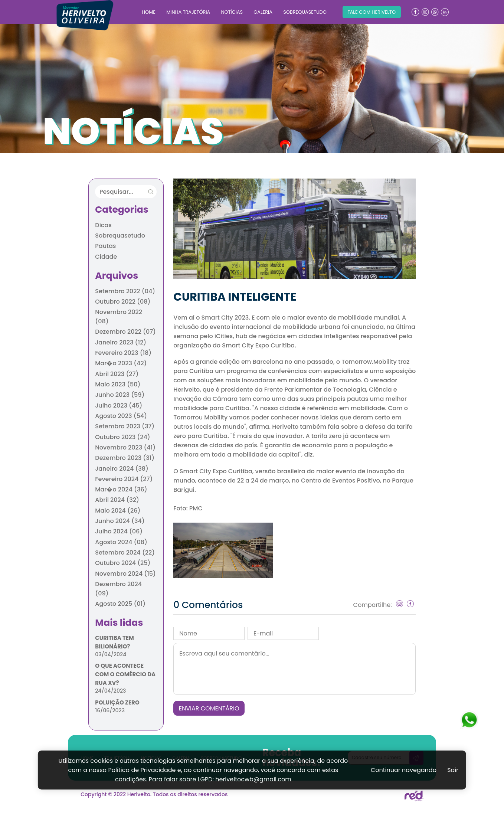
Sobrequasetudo (120, 236)
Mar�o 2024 (121, 489)
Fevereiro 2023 (123, 353)
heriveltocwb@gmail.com (253, 779)
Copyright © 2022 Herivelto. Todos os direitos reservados (154, 794)
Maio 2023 (118, 384)
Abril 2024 (117, 500)
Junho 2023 (120, 395)
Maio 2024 (118, 511)
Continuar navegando (404, 770)
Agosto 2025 (120, 604)
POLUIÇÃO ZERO (117, 702)
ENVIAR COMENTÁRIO (209, 708)
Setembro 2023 (125, 426)
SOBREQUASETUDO (305, 12)
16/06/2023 (110, 710)
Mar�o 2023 (121, 363)
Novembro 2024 (125, 574)
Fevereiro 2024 (124, 479)
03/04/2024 (111, 654)
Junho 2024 (120, 521)
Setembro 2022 (125, 291)
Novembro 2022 (119, 317)
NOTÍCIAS (232, 12)
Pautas (105, 246)
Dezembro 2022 (125, 332)
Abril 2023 (117, 374)
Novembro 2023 (125, 447)
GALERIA (263, 12)
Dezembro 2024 (118, 589)
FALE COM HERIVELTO (372, 12)
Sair (453, 770)
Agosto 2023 (121, 416)
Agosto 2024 (121, 542)
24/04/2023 (110, 691)
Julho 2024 (119, 531)
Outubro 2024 (123, 563)
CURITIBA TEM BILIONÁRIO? (114, 642)
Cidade (106, 257)
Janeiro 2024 (122, 469)
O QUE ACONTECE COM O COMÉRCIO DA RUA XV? (125, 674)
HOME (149, 12)
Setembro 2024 (125, 553)
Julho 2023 (119, 406)
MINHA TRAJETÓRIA (188, 12)
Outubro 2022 (123, 302)
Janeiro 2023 (121, 342)
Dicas (103, 225)
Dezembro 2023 (125, 458)
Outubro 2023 (122, 437)
